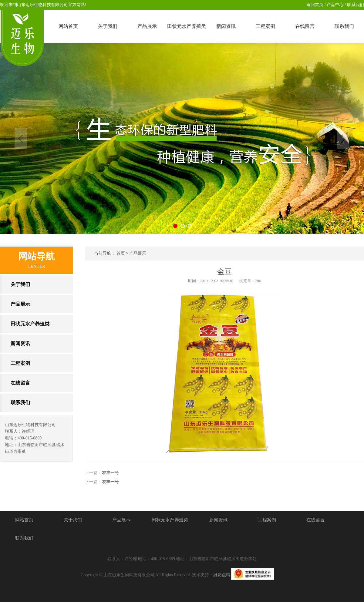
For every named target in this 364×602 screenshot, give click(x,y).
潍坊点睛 (222, 575)
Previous (21, 139)
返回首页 (315, 5)
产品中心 (335, 5)
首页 (121, 253)
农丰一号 (110, 473)
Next (343, 139)
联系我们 (355, 5)
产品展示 (138, 253)
